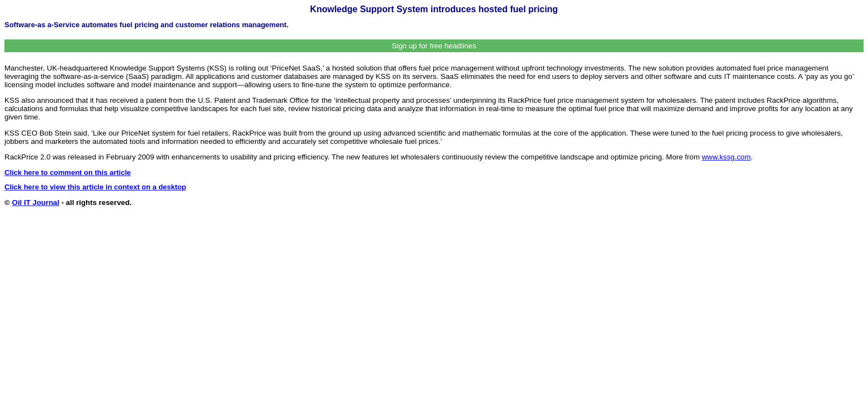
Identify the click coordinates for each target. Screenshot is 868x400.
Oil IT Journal (36, 202)
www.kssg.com (726, 157)
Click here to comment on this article (68, 172)
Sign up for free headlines (434, 46)
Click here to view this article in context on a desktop (95, 187)
